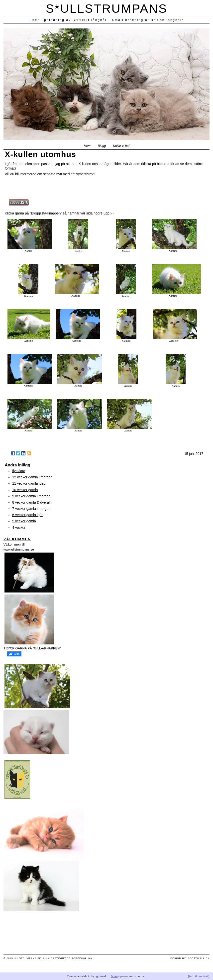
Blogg (102, 146)
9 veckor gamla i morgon (31, 496)
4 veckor (19, 528)
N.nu (114, 976)
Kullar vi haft (122, 146)
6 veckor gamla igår (27, 515)
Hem (87, 146)
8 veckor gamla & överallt (32, 502)
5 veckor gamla (24, 521)
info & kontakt (199, 976)
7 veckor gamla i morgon (31, 509)
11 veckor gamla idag (29, 483)
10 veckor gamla (25, 490)
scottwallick (199, 958)
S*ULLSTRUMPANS (106, 8)
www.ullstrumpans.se (19, 549)
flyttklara (19, 471)
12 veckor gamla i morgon (32, 477)
